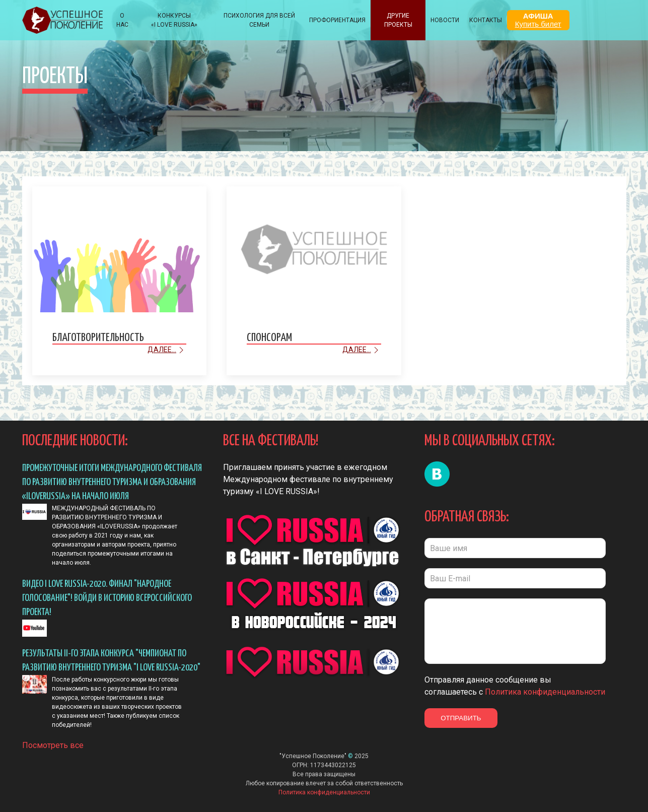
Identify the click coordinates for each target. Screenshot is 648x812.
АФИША (538, 20)
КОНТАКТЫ (486, 20)
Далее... (167, 350)
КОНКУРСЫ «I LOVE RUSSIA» (174, 20)
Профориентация (337, 20)
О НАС (122, 20)
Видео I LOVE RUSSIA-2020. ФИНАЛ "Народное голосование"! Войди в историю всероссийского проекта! (107, 598)
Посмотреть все (53, 745)
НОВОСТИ (445, 20)
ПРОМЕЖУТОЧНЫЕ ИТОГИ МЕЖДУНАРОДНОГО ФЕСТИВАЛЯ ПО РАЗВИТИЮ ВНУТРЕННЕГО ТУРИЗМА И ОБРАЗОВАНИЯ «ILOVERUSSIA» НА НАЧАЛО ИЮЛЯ (112, 482)
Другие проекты (398, 20)
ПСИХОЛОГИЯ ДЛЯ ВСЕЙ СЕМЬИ (259, 20)
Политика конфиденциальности (545, 692)
